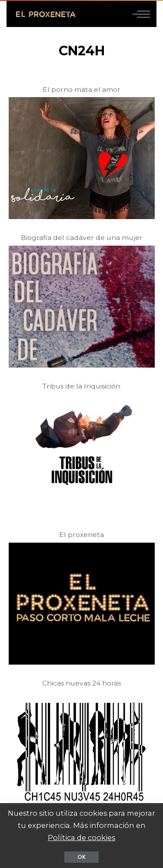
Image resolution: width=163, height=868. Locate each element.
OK (81, 857)
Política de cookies (81, 838)
